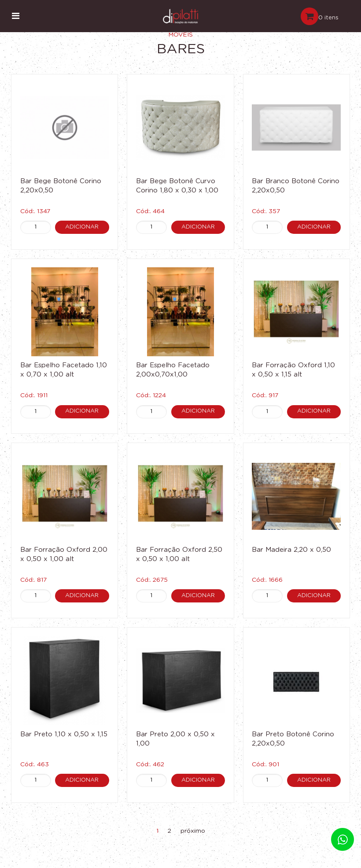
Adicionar (82, 227)
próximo (193, 831)
